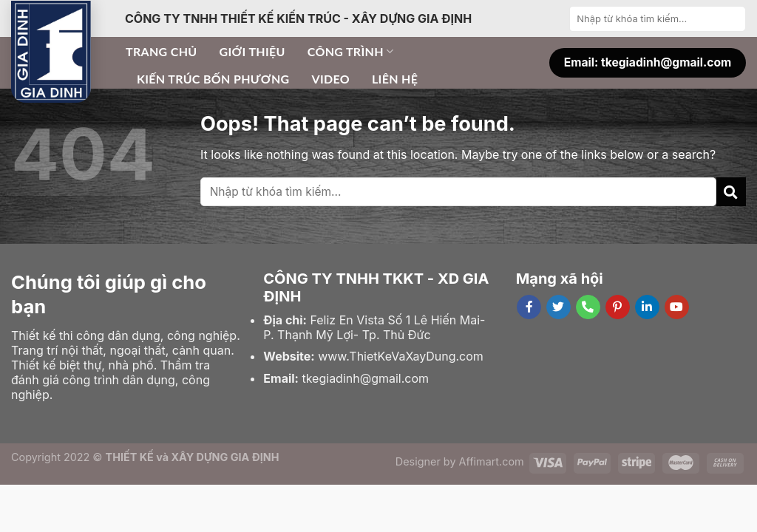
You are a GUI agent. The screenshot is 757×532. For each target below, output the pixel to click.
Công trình (351, 52)
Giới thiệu (252, 51)
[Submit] (733, 18)
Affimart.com (492, 461)
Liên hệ (395, 79)
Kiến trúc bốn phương (213, 79)
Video (330, 79)
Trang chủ (162, 51)
